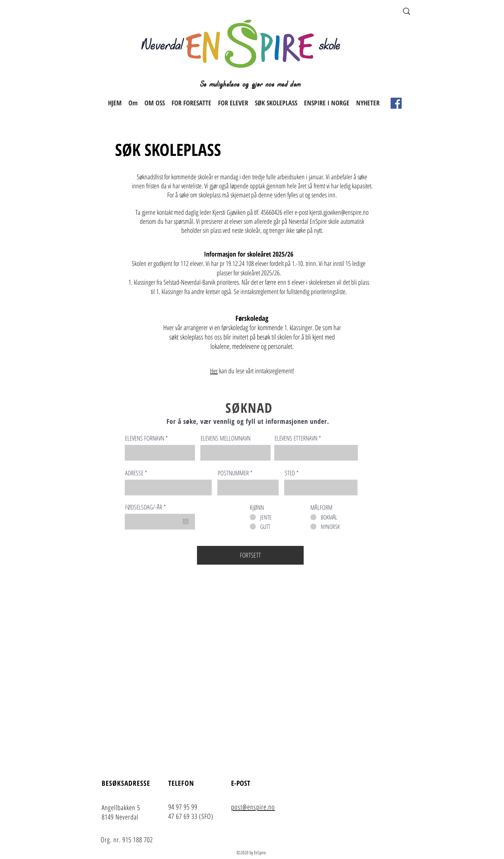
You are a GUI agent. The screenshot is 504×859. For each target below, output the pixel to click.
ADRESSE (134, 473)
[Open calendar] (186, 521)
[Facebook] (396, 103)
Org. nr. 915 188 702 (127, 840)
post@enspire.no (253, 807)
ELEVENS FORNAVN (145, 438)
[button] (191, 103)
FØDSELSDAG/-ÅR (147, 507)
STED (290, 473)
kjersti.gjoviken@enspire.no (339, 212)
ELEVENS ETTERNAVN (296, 438)
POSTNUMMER (233, 473)
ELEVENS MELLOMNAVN (226, 438)
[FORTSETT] (250, 555)
